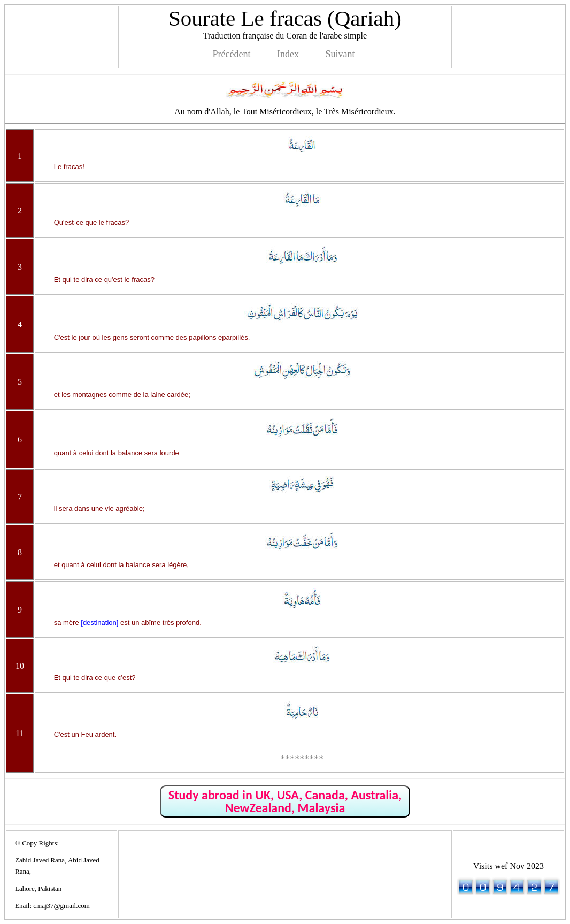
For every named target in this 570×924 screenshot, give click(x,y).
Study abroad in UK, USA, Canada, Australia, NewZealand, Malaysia (285, 801)
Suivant (340, 54)
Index (288, 54)
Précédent (232, 54)
